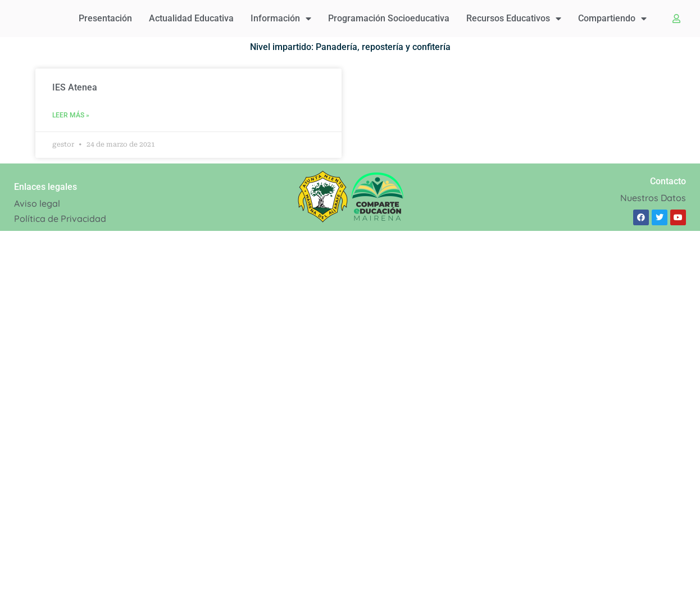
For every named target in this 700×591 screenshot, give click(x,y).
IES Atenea (75, 87)
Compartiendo (612, 19)
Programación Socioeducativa (389, 18)
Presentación (105, 18)
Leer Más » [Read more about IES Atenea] (71, 115)
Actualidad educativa (191, 18)
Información (281, 19)
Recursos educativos (514, 19)
